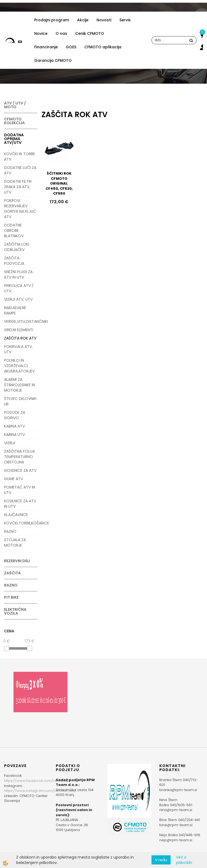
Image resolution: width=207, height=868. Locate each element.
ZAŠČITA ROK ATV (20, 338)
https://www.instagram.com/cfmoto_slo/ (40, 791)
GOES (71, 47)
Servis (125, 20)
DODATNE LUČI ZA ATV (20, 170)
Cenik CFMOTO (90, 33)
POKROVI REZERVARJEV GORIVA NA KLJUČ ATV (20, 209)
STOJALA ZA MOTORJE (15, 542)
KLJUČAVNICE (16, 515)
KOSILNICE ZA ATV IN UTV (20, 504)
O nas (61, 33)
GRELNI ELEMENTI (19, 330)
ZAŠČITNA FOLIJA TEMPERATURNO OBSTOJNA (19, 457)
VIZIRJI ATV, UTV (18, 299)
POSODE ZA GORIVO (15, 415)
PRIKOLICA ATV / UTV (19, 288)
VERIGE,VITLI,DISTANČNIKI (21, 321)
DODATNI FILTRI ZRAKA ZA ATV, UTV (18, 187)
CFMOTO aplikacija (103, 47)
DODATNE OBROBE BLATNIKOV (14, 230)
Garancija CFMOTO (53, 60)
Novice (41, 33)
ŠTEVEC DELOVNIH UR (20, 401)
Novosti (104, 20)
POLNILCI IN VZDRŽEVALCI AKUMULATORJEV (19, 366)
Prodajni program (52, 20)
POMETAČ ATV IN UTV (20, 490)
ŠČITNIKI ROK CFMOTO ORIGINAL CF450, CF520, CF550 (59, 183)
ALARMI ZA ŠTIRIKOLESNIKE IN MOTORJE (20, 385)
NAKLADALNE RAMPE (15, 310)
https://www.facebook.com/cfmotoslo (37, 781)
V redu (161, 860)
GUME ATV (13, 479)
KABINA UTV (14, 435)
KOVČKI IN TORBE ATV (20, 157)
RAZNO (10, 531)
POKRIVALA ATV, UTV (18, 349)
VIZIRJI (10, 443)
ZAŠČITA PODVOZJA (14, 261)
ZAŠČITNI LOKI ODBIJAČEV (17, 247)
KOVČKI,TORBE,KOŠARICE (21, 523)
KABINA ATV (14, 426)
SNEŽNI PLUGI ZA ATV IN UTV (18, 274)
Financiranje (46, 47)
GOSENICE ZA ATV (20, 470)
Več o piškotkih (184, 860)
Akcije (83, 20)
